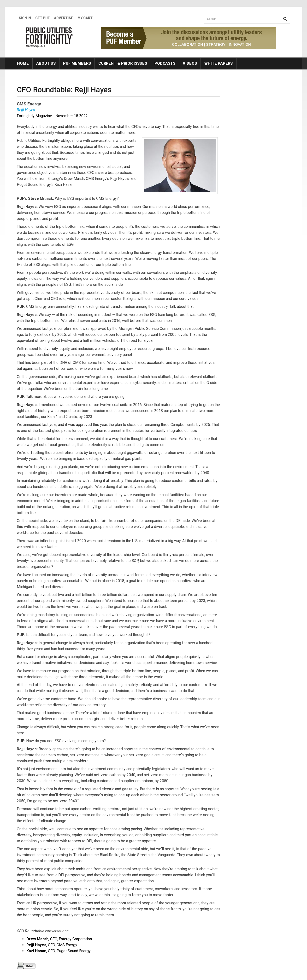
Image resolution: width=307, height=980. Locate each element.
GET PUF (42, 18)
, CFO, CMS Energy (52, 945)
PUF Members (77, 63)
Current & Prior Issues (123, 63)
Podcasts (165, 63)
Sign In (25, 18)
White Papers (218, 63)
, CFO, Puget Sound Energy (59, 951)
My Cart (85, 18)
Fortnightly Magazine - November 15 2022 (52, 116)
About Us (46, 63)
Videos (190, 63)
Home (23, 63)
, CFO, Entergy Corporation (59, 939)
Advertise (64, 18)
